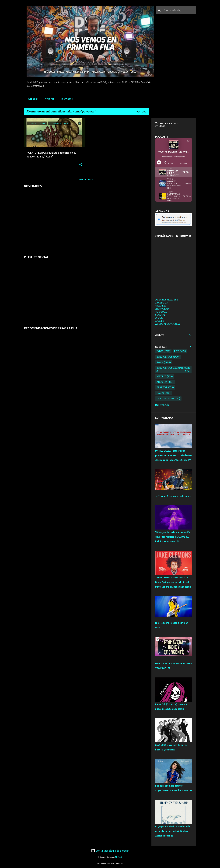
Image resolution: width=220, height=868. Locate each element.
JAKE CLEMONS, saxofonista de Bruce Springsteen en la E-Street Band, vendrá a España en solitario (173, 582)
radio (160, 393)
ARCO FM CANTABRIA (168, 324)
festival (162, 387)
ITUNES (160, 321)
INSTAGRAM (66, 99)
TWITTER (49, 99)
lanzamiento (165, 398)
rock (160, 362)
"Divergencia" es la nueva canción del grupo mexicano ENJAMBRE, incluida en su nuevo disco (173, 537)
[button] (81, 165)
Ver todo (141, 112)
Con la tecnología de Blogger (110, 851)
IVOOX (159, 318)
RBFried (119, 857)
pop (176, 351)
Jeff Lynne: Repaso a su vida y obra (173, 496)
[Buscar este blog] (179, 10)
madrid (161, 376)
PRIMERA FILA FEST (167, 300)
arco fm (162, 382)
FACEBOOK (32, 99)
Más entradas (87, 180)
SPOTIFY (160, 315)
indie (160, 351)
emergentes (165, 357)
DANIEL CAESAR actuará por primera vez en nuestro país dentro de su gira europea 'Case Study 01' (173, 455)
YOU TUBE (161, 312)
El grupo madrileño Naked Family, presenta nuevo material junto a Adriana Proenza (173, 831)
